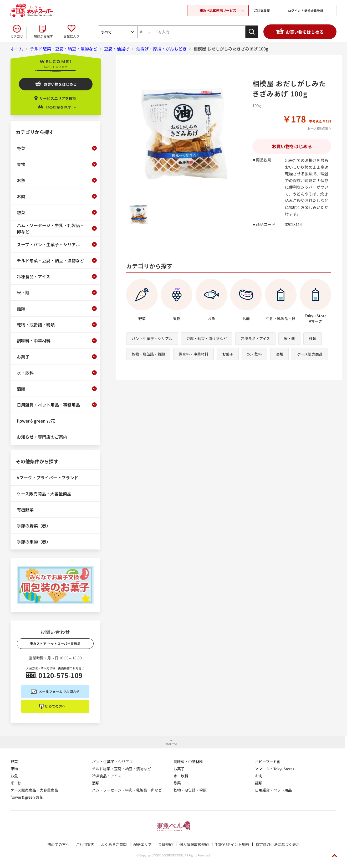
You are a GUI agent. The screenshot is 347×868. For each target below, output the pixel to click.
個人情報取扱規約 (194, 844)
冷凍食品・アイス (255, 338)
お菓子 (228, 354)
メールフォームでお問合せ (59, 692)
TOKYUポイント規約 (232, 844)
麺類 (313, 338)
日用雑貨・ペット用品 (273, 790)
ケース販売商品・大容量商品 (34, 790)
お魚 (14, 776)
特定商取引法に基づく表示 (278, 844)
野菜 (14, 762)
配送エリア (142, 844)
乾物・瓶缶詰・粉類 (148, 354)
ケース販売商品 (310, 354)
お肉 (259, 776)
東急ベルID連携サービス (218, 10)
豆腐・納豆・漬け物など (207, 338)
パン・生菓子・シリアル (152, 338)
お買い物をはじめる (305, 32)
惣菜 (177, 783)
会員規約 (165, 844)
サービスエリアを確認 (58, 98)
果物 (14, 769)
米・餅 (289, 338)
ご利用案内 (85, 844)
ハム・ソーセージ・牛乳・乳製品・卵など (127, 790)
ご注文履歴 (262, 10)
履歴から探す (43, 36)
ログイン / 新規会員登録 (306, 11)
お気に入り (72, 36)
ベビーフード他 (268, 762)
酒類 (279, 354)
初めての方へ (55, 706)
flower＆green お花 (27, 797)
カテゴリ (17, 36)
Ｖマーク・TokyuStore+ (275, 769)
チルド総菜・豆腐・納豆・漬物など (121, 769)
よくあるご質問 (114, 844)
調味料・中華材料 (193, 354)
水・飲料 (254, 354)
